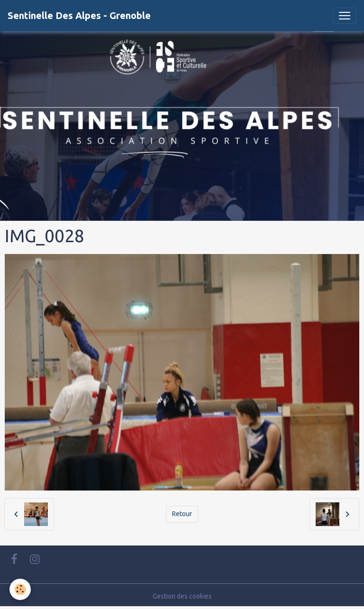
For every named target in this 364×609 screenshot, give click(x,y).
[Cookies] (20, 589)
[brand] (79, 16)
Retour (182, 514)
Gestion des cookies (182, 596)
